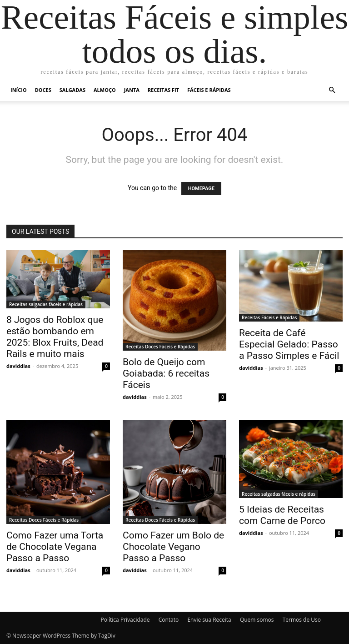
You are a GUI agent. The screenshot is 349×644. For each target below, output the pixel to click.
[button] (332, 90)
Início (19, 90)
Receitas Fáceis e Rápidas (269, 317)
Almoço (105, 90)
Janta (132, 90)
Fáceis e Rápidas (209, 90)
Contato (169, 620)
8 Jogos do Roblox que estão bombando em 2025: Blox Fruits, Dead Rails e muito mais (55, 337)
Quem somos (257, 620)
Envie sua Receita (209, 620)
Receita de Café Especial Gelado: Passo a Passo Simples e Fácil (289, 344)
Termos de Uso (302, 620)
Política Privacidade (125, 620)
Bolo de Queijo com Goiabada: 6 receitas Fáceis (166, 373)
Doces (43, 90)
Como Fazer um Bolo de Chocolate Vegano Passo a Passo (173, 547)
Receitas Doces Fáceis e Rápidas (160, 347)
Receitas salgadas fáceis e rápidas (46, 304)
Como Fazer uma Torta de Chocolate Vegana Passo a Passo (55, 547)
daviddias (18, 366)
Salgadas (72, 90)
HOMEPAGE (201, 189)
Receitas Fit (163, 90)
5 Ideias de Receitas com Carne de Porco (282, 515)
